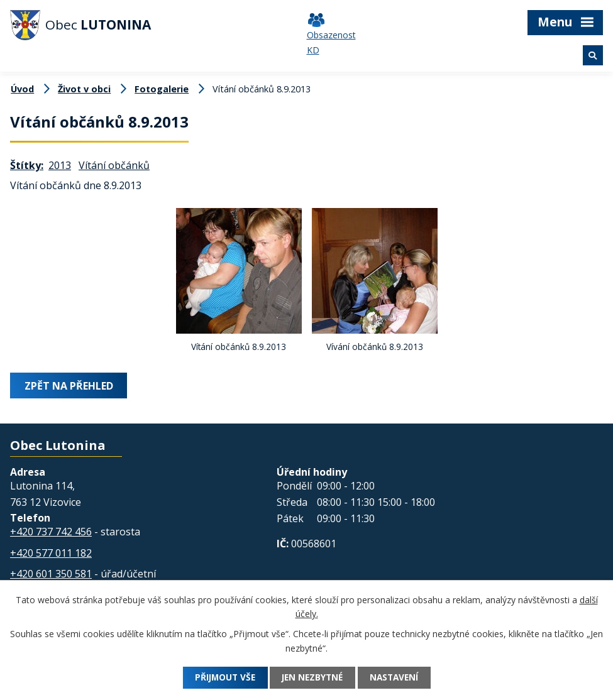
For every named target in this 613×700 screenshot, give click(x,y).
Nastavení (399, 678)
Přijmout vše (220, 678)
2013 (60, 165)
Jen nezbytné (312, 678)
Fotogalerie (162, 89)
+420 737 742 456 (51, 531)
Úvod (22, 89)
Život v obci (84, 89)
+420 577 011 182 (51, 552)
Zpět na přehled (69, 385)
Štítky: (27, 165)
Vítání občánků (114, 165)
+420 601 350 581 (51, 573)
